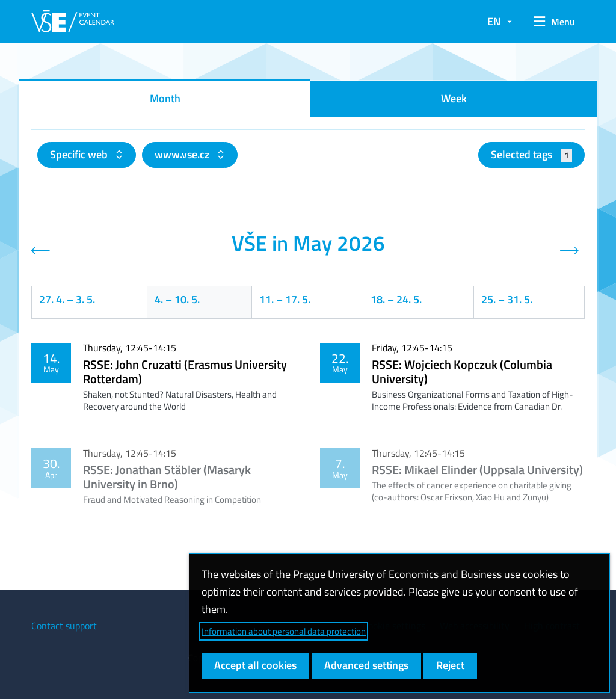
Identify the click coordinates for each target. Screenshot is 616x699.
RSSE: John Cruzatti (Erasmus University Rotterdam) (185, 371)
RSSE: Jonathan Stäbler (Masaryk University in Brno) (167, 477)
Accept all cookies (255, 665)
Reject (450, 665)
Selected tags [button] (531, 154)
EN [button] (494, 21)
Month (165, 98)
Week (454, 98)
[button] (554, 22)
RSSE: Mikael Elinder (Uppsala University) (477, 470)
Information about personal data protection (284, 631)
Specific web (80, 154)
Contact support (64, 626)
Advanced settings (366, 665)
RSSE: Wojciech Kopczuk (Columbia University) (462, 371)
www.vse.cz (183, 154)
